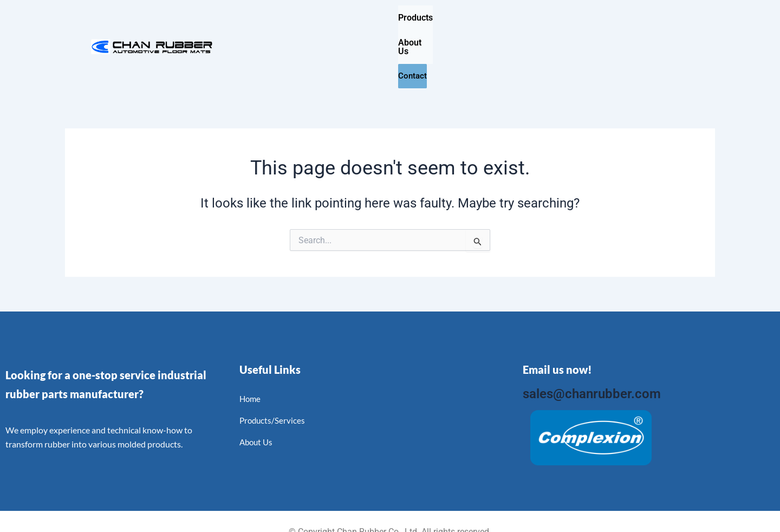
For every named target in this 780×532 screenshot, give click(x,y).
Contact (544, 18)
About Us (481, 18)
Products (415, 18)
